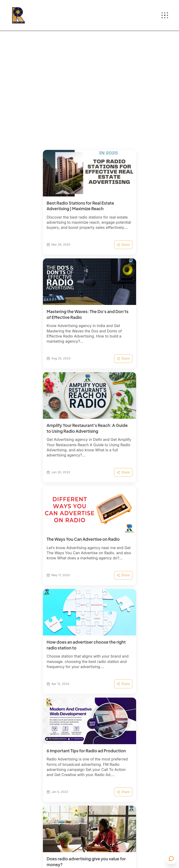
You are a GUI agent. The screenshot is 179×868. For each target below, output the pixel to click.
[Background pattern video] (89, 102)
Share (123, 245)
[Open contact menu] (171, 858)
